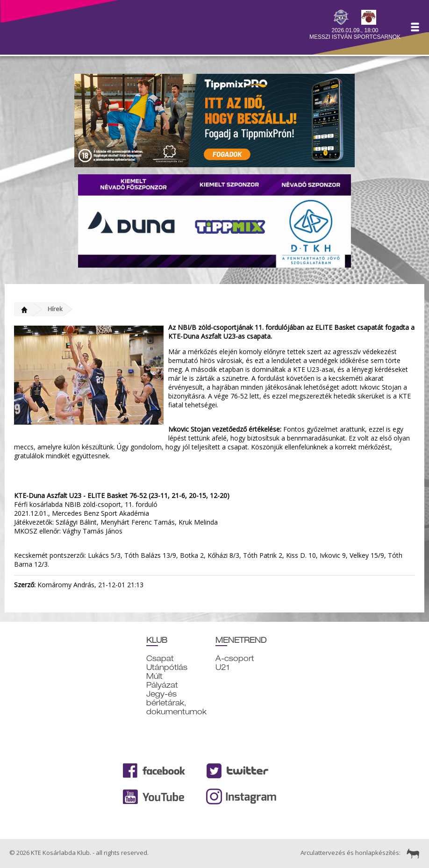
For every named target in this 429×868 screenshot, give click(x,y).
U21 (222, 667)
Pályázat (162, 685)
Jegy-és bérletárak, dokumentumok (176, 703)
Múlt (154, 676)
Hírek (55, 309)
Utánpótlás (167, 667)
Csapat (160, 658)
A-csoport (235, 658)
